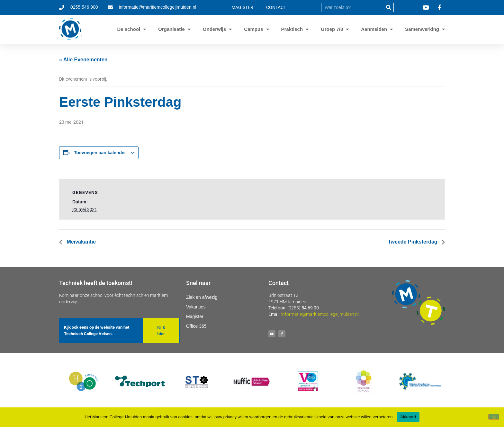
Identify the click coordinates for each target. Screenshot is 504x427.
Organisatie (171, 29)
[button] (161, 330)
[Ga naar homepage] (70, 29)
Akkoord (408, 417)
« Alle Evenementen (83, 60)
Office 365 (196, 326)
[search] (353, 8)
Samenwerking (422, 29)
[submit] (389, 8)
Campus (253, 29)
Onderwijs (215, 29)
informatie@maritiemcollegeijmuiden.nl (320, 314)
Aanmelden (374, 29)
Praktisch (292, 29)
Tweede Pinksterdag (413, 242)
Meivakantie (81, 242)
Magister (195, 316)
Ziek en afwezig (202, 297)
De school (129, 29)
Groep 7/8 (332, 29)
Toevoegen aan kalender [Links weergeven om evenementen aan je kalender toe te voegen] (100, 153)
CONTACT (276, 7)
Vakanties (196, 307)
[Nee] (494, 417)
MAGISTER (242, 7)
